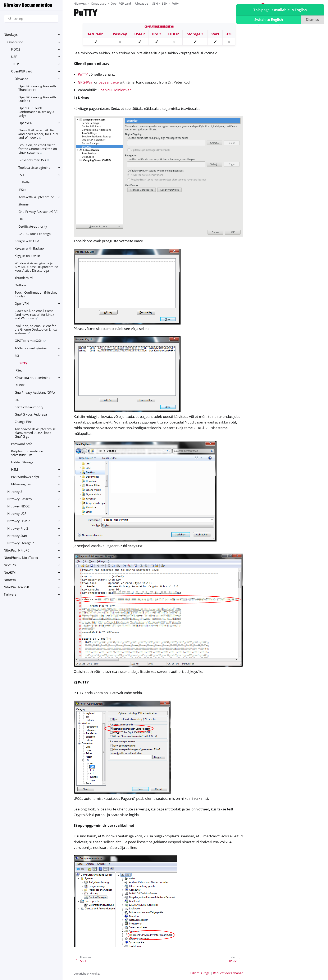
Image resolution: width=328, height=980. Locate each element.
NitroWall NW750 (16, 587)
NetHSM (10, 572)
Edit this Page (200, 973)
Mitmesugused (22, 484)
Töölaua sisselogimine (34, 168)
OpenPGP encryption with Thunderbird (37, 88)
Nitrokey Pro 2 (18, 528)
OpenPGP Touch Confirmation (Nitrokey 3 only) (36, 112)
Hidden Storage (22, 462)
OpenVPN (25, 123)
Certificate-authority (33, 226)
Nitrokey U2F (17, 514)
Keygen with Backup (29, 248)
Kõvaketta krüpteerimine (36, 197)
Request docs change (228, 973)
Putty (26, 182)
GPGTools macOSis (32, 160)
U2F (14, 57)
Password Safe (22, 444)
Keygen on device (27, 256)
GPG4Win (86, 82)
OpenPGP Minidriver (114, 90)
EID (21, 219)
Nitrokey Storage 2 (21, 543)
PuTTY (83, 74)
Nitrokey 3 (15, 492)
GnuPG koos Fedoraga (35, 234)
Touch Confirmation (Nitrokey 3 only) (36, 294)
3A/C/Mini (96, 34)
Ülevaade (21, 79)
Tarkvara (10, 594)
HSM (15, 470)
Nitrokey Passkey (20, 499)
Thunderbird (24, 278)
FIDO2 (16, 49)
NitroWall (11, 580)
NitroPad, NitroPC (17, 550)
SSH (21, 175)
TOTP (15, 64)
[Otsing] (31, 19)
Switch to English (268, 20)
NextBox (10, 565)
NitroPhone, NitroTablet (21, 558)
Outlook (20, 285)
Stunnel (24, 204)
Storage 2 (195, 34)
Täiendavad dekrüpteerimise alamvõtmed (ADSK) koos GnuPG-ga (35, 433)
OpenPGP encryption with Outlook (37, 99)
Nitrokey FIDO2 (19, 506)
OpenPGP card (22, 71)
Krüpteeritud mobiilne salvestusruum (27, 453)
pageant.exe (109, 82)
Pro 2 (157, 34)
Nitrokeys (11, 35)
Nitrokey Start (17, 536)
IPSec (22, 190)
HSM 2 (140, 34)
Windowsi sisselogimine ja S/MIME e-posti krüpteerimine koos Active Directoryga (36, 267)
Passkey (120, 34)
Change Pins (23, 422)
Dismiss (312, 20)
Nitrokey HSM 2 (19, 521)
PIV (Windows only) (25, 477)
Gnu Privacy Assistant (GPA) (38, 212)
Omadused (15, 42)
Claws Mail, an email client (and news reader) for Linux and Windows (38, 134)
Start (215, 34)
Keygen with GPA (27, 241)
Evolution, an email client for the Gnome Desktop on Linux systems (38, 149)
